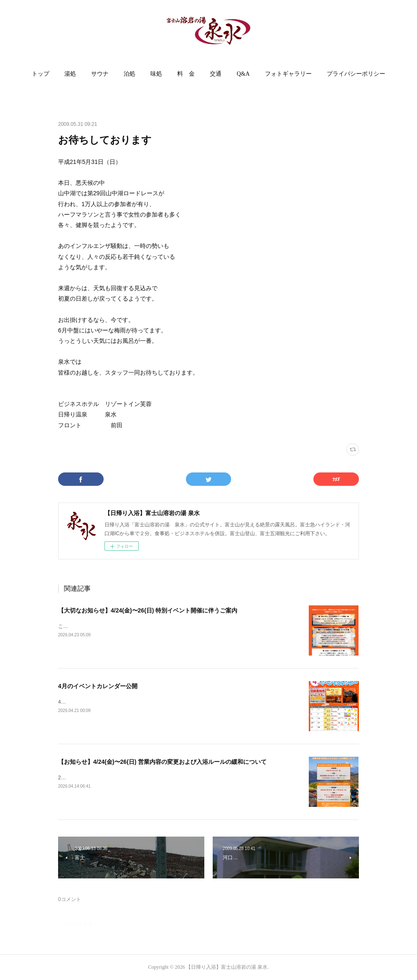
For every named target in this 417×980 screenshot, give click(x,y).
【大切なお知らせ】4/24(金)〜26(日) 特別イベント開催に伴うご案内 (148, 610)
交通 (216, 74)
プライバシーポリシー (356, 74)
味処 (156, 74)
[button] (41, 74)
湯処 (70, 74)
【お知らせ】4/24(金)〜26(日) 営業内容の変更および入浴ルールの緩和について (162, 762)
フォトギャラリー (288, 74)
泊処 (130, 74)
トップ (41, 74)
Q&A (243, 74)
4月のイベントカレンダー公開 (98, 686)
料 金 (186, 74)
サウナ (100, 74)
